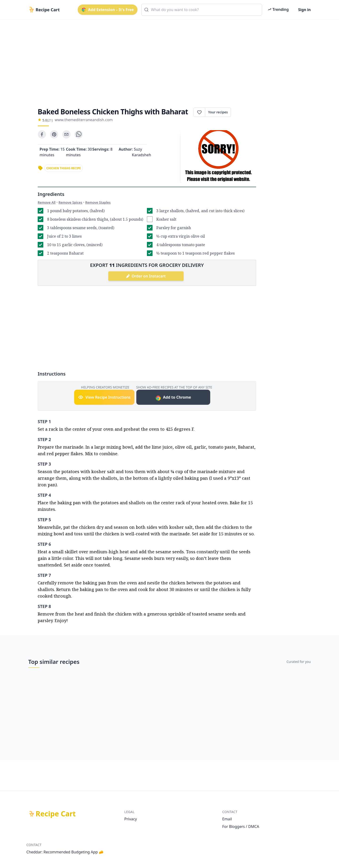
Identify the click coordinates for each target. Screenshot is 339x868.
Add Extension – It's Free (108, 10)
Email (227, 819)
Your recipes (218, 112)
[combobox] (202, 10)
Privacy (131, 819)
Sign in (305, 10)
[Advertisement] (168, 59)
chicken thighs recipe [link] (64, 168)
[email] (66, 134)
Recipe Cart (56, 814)
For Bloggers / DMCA (241, 827)
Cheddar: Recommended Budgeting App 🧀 (65, 852)
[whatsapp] (79, 134)
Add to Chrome (173, 398)
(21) (50, 120)
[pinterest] (54, 134)
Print (244, 112)
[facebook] (42, 134)
